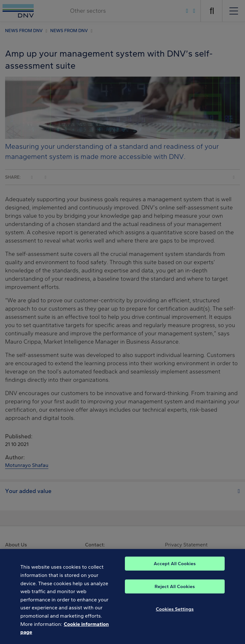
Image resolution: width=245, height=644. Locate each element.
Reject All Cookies (175, 590)
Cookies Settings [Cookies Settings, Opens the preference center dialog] (175, 612)
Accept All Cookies (175, 567)
